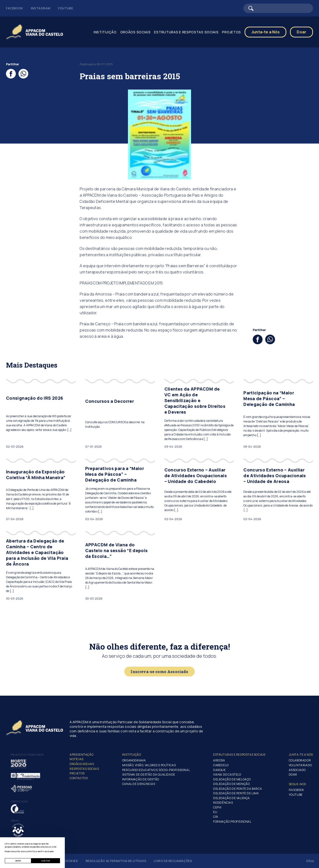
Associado (297, 770)
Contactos (79, 778)
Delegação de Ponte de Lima (236, 793)
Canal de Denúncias (139, 784)
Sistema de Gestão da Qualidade (149, 775)
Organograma (134, 760)
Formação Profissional (232, 822)
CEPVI (217, 807)
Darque (220, 770)
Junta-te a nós (301, 755)
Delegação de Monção (231, 784)
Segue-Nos (297, 784)
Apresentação (81, 755)
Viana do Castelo (227, 775)
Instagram (41, 8)
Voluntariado (300, 765)
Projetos (232, 32)
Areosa (219, 760)
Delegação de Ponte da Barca (238, 789)
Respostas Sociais (84, 769)
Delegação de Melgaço (232, 779)
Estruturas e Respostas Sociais (186, 32)
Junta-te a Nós (265, 32)
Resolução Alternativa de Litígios (116, 861)
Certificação (19, 802)
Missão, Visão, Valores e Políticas (149, 765)
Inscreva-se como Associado (159, 672)
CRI (216, 817)
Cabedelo (221, 765)
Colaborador (300, 760)
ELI (215, 812)
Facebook (15, 8)
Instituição (105, 32)
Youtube (65, 8)
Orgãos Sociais (135, 32)
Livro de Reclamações (173, 861)
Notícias (77, 759)
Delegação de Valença (232, 798)
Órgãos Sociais (82, 764)
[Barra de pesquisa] (278, 8)
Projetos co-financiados (27, 755)
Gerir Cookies (66, 861)
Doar (301, 32)
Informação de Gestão (141, 779)
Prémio (15, 821)
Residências (223, 803)
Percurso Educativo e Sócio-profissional (156, 770)
